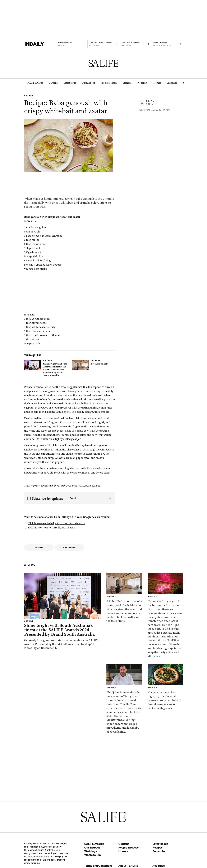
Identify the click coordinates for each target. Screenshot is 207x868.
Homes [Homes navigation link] (157, 83)
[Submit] (109, 498)
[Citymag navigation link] (103, 44)
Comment (70, 548)
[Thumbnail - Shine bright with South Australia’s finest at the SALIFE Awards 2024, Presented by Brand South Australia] (46, 369)
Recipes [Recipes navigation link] (127, 83)
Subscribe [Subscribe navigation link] (172, 83)
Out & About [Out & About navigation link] (88, 83)
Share (39, 548)
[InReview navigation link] (135, 44)
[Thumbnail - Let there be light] (94, 365)
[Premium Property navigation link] (167, 44)
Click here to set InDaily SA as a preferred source (56, 523)
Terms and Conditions (98, 866)
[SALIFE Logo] (103, 63)
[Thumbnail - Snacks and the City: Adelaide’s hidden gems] (165, 615)
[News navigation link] (72, 44)
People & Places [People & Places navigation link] (109, 83)
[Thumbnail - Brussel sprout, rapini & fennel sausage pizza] (165, 687)
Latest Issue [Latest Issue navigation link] (70, 83)
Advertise (159, 866)
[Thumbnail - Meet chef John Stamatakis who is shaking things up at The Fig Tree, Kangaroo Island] (124, 699)
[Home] (40, 44)
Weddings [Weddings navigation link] (142, 83)
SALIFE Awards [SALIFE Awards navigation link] (35, 83)
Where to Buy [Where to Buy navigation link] (93, 855)
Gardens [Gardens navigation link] (53, 83)
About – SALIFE (128, 866)
